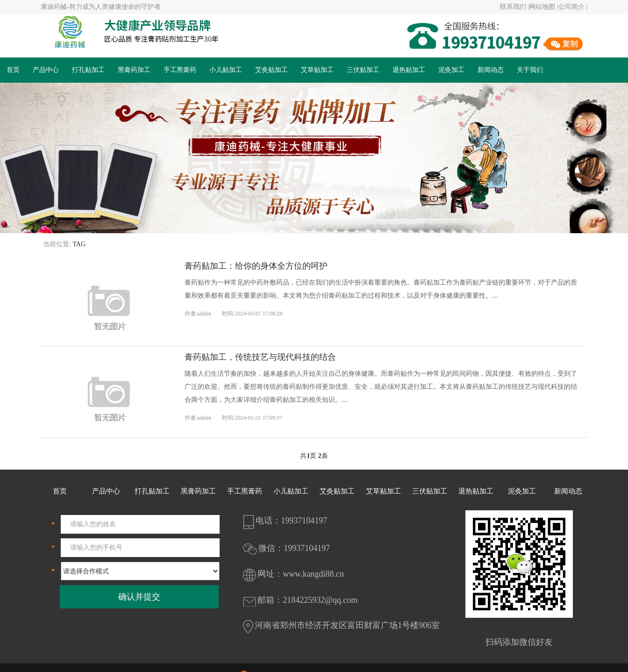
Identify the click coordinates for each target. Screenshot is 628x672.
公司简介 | (573, 7)
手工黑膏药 (180, 70)
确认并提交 (139, 597)
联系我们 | (514, 7)
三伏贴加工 (363, 70)
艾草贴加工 (317, 70)
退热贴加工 (409, 70)
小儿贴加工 (226, 70)
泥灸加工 (451, 70)
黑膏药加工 (134, 70)
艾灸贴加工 (271, 70)
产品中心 (46, 70)
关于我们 (530, 70)
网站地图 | (543, 7)
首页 (13, 70)
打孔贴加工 (88, 70)
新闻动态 (491, 70)
